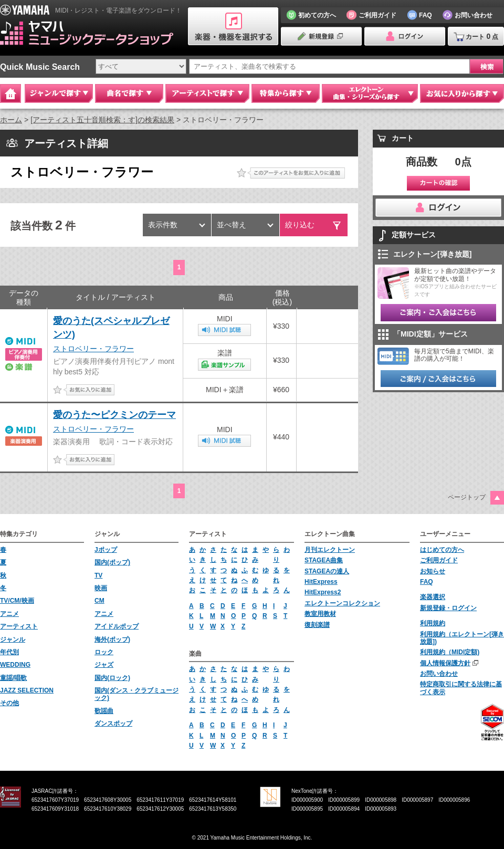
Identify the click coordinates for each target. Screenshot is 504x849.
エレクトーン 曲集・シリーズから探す (370, 93)
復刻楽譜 (317, 625)
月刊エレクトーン (330, 550)
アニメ (9, 614)
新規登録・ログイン (448, 608)
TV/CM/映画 (17, 601)
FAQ (427, 582)
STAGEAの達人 (327, 571)
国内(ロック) (112, 678)
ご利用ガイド (439, 560)
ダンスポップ (113, 724)
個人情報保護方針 (445, 663)
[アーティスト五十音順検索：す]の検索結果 (102, 120)
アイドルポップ (117, 626)
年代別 (9, 652)
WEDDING (15, 665)
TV (98, 575)
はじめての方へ (442, 550)
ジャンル (13, 640)
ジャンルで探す (59, 93)
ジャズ (104, 665)
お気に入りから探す (462, 93)
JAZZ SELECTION (27, 690)
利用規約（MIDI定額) (450, 652)
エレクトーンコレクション (342, 603)
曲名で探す (129, 93)
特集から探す (286, 93)
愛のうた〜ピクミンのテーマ (114, 415)
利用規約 (433, 623)
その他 (9, 703)
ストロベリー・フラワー (93, 349)
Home (10, 93)
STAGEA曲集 (324, 560)
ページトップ (467, 497)
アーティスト (19, 626)
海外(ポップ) (112, 640)
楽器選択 (433, 597)
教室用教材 (320, 614)
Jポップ (106, 550)
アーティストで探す (207, 93)
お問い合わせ (439, 674)
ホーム (11, 120)
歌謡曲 (104, 711)
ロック (104, 652)
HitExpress (321, 582)
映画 (101, 588)
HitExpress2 (323, 592)
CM (99, 601)
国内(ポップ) (112, 562)
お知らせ (433, 571)
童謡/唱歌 (13, 678)
